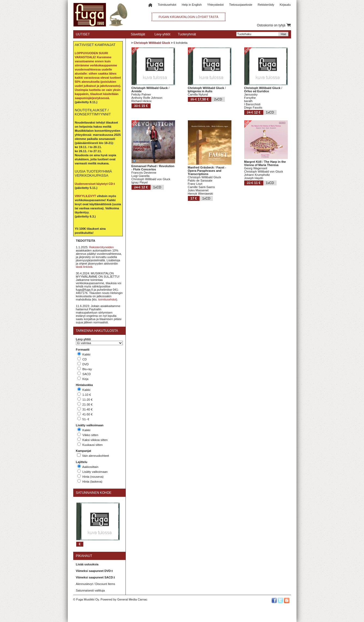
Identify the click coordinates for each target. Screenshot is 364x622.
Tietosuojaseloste (241, 5)
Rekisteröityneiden (101, 247)
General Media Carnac (132, 599)
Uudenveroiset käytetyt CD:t (95, 184)
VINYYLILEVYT (85, 196)
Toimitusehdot (167, 5)
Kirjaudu (285, 5)
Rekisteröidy (266, 5)
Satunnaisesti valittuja (90, 590)
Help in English (192, 5)
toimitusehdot (107, 299)
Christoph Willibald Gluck (152, 43)
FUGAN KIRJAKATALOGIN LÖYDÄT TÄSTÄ (189, 17)
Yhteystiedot (215, 5)
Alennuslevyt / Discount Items (96, 584)
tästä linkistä (84, 267)
